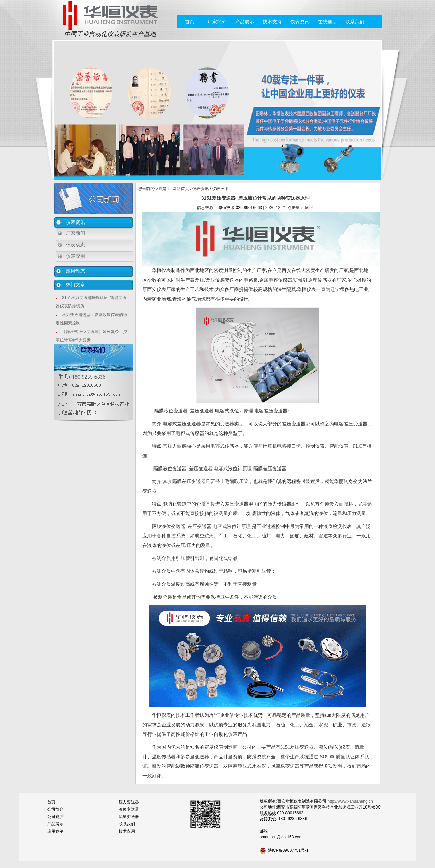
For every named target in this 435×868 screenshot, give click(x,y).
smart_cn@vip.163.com (281, 837)
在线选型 (327, 22)
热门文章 (75, 285)
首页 (190, 22)
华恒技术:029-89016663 (240, 208)
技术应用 (127, 831)
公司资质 (55, 817)
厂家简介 (217, 22)
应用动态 (75, 271)
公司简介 (55, 809)
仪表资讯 (300, 22)
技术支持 (272, 22)
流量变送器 (129, 817)
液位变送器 (129, 809)
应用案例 (55, 831)
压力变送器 (129, 802)
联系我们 (355, 22)
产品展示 (245, 22)
